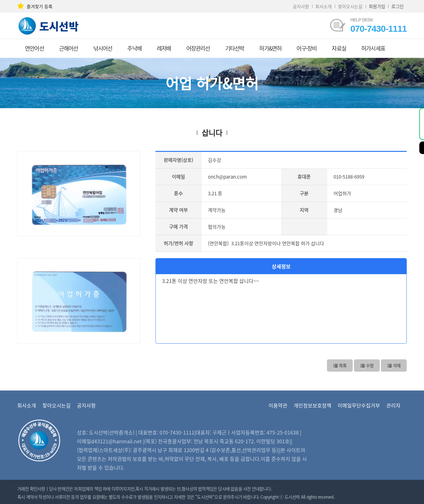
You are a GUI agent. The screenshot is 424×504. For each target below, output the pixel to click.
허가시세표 (373, 48)
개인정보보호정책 (313, 405)
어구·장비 (307, 48)
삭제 (394, 365)
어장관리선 (198, 48)
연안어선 (34, 48)
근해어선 (69, 48)
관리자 (393, 405)
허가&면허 (270, 48)
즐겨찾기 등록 (35, 6)
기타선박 (235, 48)
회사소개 (323, 6)
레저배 (164, 48)
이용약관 (278, 405)
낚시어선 (103, 48)
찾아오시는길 (350, 6)
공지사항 (301, 6)
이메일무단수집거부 (359, 405)
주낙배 (134, 48)
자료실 (339, 48)
